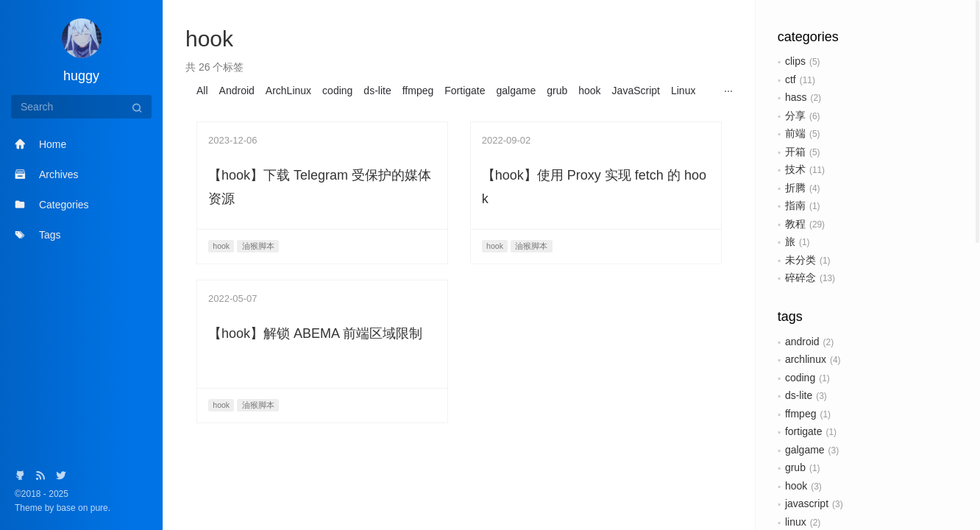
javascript (807, 504)
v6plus (439, 107)
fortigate (804, 431)
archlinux (806, 359)
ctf (791, 79)
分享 (795, 116)
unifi (404, 107)
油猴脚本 (217, 123)
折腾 (795, 188)
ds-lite (799, 395)
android (802, 342)
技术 (795, 169)
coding (800, 378)
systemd (364, 107)
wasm (479, 107)
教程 (795, 224)
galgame (805, 450)
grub (795, 467)
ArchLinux (288, 91)
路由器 (296, 123)
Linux (683, 91)
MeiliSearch (223, 107)
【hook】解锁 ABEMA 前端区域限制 (315, 366)
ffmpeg (801, 414)
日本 (696, 107)
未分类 (800, 260)
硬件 (259, 123)
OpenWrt (282, 107)
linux (796, 522)
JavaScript (636, 91)
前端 (795, 133)
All (202, 91)
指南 (795, 205)
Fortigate (465, 91)
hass (796, 97)
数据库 (659, 107)
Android (237, 91)
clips (795, 61)
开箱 (795, 152)
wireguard (579, 107)
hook (796, 486)
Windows (524, 107)
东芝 (622, 107)
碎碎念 (800, 278)
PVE (324, 107)
